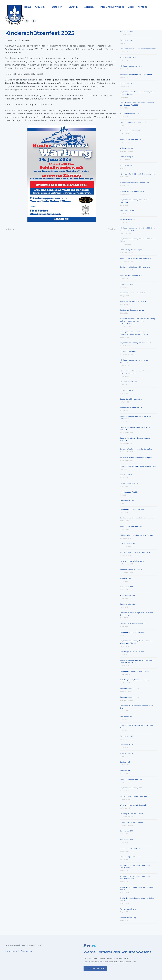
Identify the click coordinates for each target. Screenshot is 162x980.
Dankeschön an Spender (129, 483)
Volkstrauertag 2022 (128, 157)
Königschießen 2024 (128, 57)
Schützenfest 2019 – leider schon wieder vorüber (138, 466)
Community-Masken (128, 351)
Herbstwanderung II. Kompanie (132, 561)
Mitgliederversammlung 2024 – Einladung (136, 75)
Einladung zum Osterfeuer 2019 (132, 509)
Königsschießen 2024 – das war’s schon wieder (138, 49)
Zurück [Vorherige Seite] (11, 229)
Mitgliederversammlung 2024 (131, 66)
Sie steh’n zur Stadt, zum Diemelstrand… (135, 267)
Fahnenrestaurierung (128, 909)
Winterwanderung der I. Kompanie (133, 796)
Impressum (11, 951)
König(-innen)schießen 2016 (130, 848)
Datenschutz (27, 951)
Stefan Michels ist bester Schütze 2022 (134, 183)
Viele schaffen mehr (127, 544)
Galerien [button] (90, 7)
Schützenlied (125, 762)
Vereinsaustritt (125, 578)
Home (28, 7)
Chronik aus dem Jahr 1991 (130, 131)
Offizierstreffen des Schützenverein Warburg (137, 535)
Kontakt (142, 7)
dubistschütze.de (126, 390)
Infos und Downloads (112, 7)
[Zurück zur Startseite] (15, 14)
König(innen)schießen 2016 (130, 857)
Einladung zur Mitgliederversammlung (135, 671)
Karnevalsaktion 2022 (128, 219)
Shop (131, 7)
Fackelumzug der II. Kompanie (132, 250)
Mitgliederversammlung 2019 (131, 526)
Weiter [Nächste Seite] (113, 229)
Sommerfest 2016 (127, 831)
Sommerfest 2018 (127, 587)
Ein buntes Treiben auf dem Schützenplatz (136, 449)
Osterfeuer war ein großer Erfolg (132, 624)
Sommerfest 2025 (127, 31)
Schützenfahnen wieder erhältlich (133, 293)
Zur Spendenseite (95, 968)
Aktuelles (26, 40)
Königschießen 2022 (128, 211)
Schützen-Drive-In (127, 284)
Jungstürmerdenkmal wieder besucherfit (136, 258)
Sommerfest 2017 (127, 717)
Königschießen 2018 (128, 595)
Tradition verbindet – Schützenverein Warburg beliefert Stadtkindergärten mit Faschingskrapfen (137, 321)
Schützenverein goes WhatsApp (132, 310)
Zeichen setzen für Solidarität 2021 (133, 301)
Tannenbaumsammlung (129, 688)
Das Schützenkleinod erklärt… (131, 399)
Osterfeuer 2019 (126, 475)
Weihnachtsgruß (126, 148)
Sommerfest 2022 (127, 165)
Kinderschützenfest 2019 (129, 492)
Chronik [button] (74, 7)
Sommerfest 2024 (127, 40)
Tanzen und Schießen (128, 604)
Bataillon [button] (58, 7)
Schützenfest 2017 (127, 745)
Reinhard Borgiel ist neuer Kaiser (132, 191)
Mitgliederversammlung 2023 (131, 139)
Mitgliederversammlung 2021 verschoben (136, 343)
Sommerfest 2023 (127, 83)
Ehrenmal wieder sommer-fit (131, 276)
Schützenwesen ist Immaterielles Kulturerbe (137, 518)
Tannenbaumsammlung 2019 (131, 570)
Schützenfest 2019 (127, 501)
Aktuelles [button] (42, 7)
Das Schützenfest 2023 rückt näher (133, 122)
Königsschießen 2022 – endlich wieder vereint (137, 174)
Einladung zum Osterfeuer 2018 (132, 632)
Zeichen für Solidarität (128, 382)
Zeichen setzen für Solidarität (131, 408)
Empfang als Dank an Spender (131, 814)
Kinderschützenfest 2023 (129, 114)
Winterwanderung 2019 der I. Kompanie (135, 552)
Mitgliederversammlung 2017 (131, 779)
